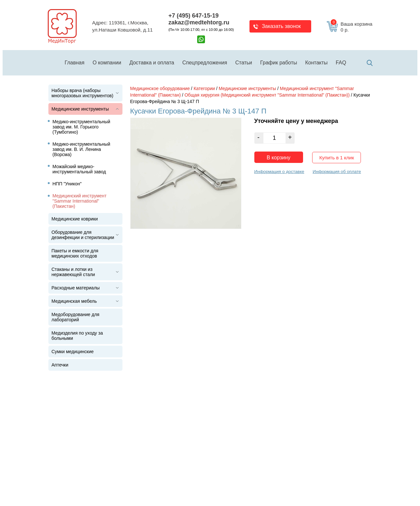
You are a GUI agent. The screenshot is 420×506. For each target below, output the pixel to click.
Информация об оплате (337, 172)
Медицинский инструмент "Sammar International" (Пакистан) (80, 201)
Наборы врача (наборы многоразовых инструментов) (83, 93)
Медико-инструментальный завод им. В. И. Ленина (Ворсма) (82, 149)
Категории (204, 88)
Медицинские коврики (75, 219)
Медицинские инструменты (80, 109)
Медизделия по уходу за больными (77, 336)
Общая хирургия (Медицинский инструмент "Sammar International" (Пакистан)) (267, 95)
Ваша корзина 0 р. (351, 27)
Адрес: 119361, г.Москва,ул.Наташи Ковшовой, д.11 (122, 26)
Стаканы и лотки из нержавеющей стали (73, 272)
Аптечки (60, 365)
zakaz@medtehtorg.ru (199, 22)
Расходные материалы (76, 288)
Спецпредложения (205, 63)
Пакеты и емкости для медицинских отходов (75, 253)
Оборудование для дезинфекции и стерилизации (83, 235)
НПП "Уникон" (67, 184)
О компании (107, 63)
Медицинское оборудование (160, 88)
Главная (75, 63)
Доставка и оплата (152, 63)
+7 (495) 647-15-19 (193, 16)
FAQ (341, 63)
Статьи (244, 63)
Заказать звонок (281, 26)
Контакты (317, 63)
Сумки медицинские (73, 352)
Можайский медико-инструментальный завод (79, 169)
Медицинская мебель (74, 301)
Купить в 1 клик (337, 158)
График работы (279, 63)
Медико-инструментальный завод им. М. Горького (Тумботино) (82, 127)
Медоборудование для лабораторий (76, 317)
